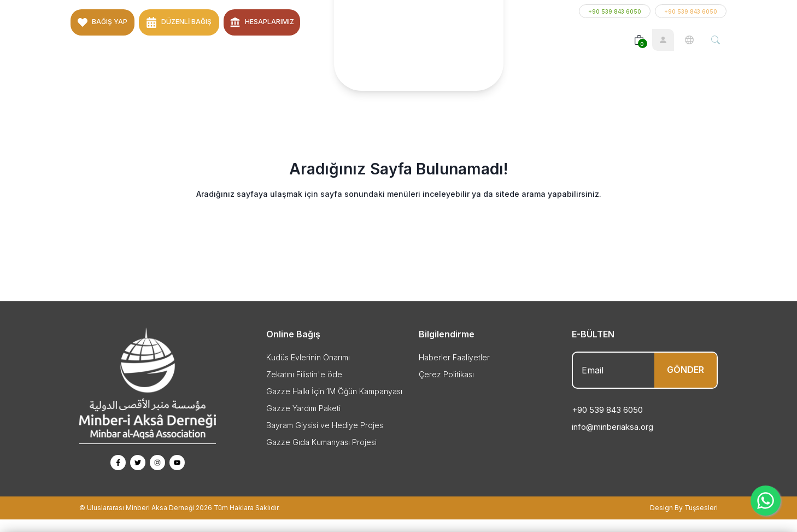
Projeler (189, 52)
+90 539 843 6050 (615, 17)
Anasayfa (93, 52)
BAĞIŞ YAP (110, 17)
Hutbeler (232, 52)
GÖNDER (685, 382)
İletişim (272, 52)
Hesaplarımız (269, 17)
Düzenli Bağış (186, 17)
